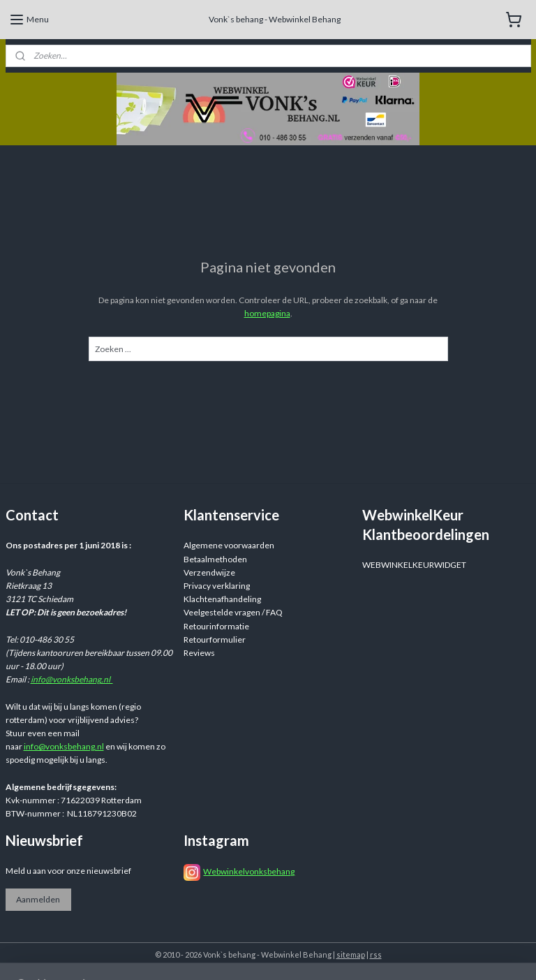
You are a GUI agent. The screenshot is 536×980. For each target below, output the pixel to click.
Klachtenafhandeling (222, 599)
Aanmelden (38, 899)
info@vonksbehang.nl (72, 679)
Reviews (199, 653)
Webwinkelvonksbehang (249, 871)
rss (376, 955)
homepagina (267, 313)
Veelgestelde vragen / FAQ (233, 612)
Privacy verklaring (217, 586)
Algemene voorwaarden (229, 545)
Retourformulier (215, 639)
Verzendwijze (209, 572)
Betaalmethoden (215, 559)
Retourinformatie (216, 626)
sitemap (351, 955)
